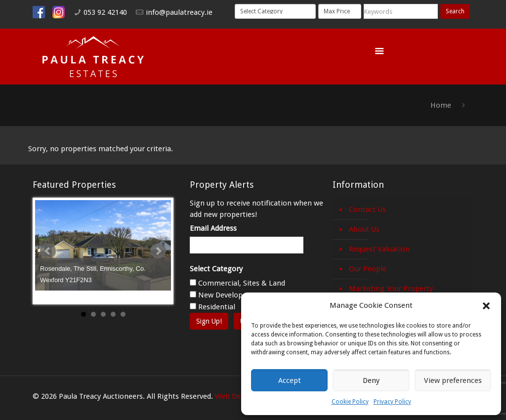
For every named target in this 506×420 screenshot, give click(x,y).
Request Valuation (379, 249)
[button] (486, 306)
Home (441, 105)
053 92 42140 (105, 12)
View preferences (453, 380)
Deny (371, 380)
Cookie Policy (350, 402)
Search (455, 11)
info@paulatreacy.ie (179, 12)
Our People (368, 269)
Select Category (216, 269)
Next (158, 251)
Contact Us (367, 210)
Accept (290, 380)
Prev (48, 251)
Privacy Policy (392, 402)
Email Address (213, 228)
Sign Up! (209, 321)
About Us (364, 229)
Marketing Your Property (391, 289)
